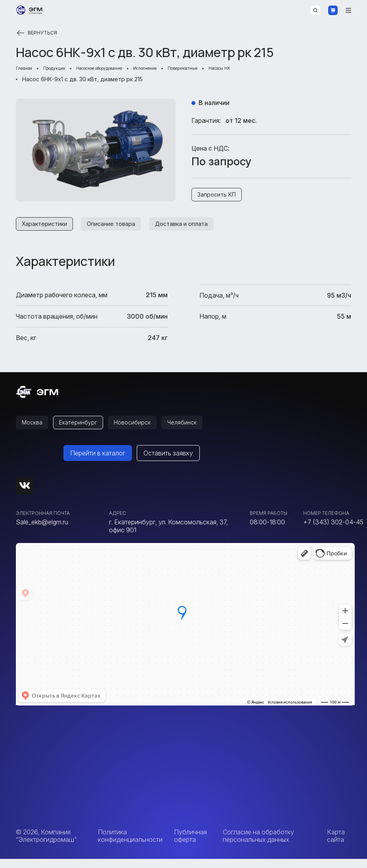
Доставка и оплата (197, 229)
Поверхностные (239, 69)
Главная (27, 69)
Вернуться (38, 33)
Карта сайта (336, 845)
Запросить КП (220, 198)
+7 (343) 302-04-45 (333, 531)
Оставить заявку (168, 462)
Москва (34, 430)
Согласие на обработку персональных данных (258, 845)
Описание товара (120, 229)
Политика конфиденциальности (130, 845)
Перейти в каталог (98, 462)
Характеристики (47, 229)
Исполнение (189, 69)
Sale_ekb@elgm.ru (42, 531)
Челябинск (199, 430)
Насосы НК (288, 69)
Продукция (65, 69)
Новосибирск (144, 430)
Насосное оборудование (126, 69)
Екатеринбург (85, 430)
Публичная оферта (190, 845)
